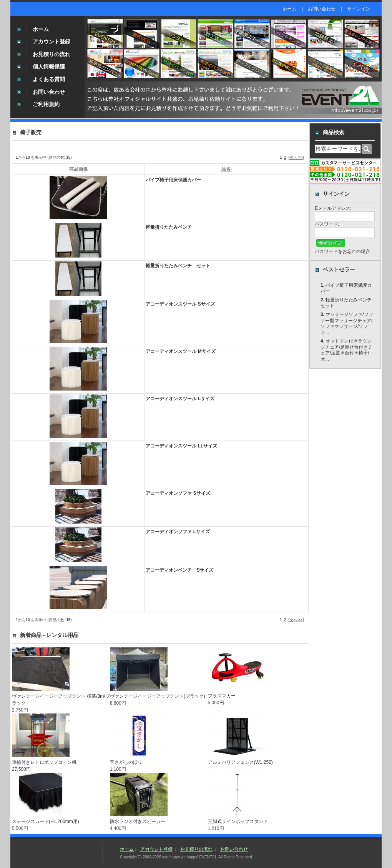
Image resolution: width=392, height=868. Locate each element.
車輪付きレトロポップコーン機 (44, 762)
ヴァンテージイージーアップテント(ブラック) (158, 696)
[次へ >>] (296, 157)
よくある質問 (49, 79)
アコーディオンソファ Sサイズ (178, 493)
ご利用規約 (46, 104)
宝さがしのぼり (126, 762)
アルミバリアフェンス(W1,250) (240, 762)
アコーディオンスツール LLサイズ (181, 446)
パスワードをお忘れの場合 (342, 251)
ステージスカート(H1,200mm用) (46, 821)
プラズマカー (222, 696)
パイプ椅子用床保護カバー (173, 180)
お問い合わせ (322, 9)
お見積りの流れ (51, 54)
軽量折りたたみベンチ (169, 227)
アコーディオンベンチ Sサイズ (179, 570)
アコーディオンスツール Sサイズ (180, 304)
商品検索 (334, 132)
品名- (227, 169)
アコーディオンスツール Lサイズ (180, 399)
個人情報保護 (49, 67)
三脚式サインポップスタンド (238, 821)
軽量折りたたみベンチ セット (178, 266)
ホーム (289, 9)
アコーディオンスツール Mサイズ (180, 351)
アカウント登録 (51, 42)
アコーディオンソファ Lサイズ (178, 532)
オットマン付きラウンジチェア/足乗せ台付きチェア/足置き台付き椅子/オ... (346, 350)
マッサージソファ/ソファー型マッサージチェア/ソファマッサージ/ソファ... (347, 323)
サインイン (359, 9)
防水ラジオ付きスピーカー (138, 821)
